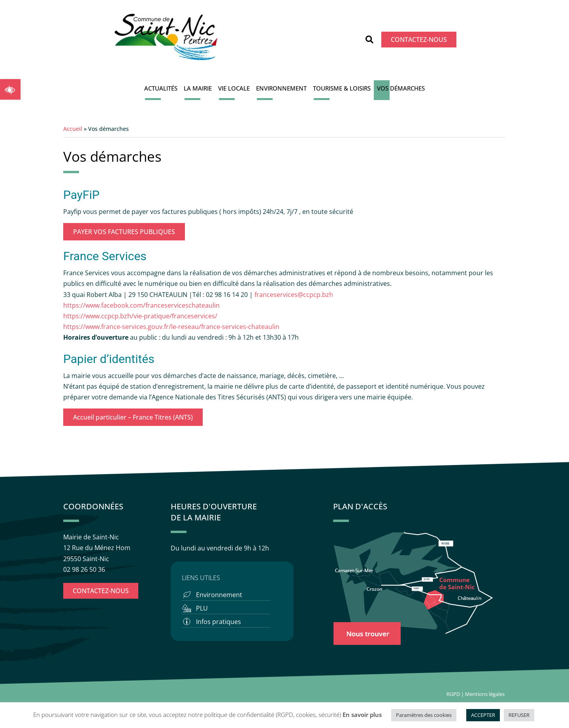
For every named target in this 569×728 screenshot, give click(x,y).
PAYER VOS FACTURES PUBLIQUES (124, 232)
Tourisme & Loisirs (342, 88)
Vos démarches (401, 88)
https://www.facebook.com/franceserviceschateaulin (141, 305)
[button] (10, 89)
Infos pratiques (219, 622)
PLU (202, 608)
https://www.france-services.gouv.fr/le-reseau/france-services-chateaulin (171, 327)
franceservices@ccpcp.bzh (295, 295)
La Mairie (198, 88)
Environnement (281, 88)
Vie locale (234, 88)
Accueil (73, 129)
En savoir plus (362, 715)
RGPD (453, 694)
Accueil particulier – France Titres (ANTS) (133, 417)
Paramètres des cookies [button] (424, 715)
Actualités (161, 88)
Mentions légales (485, 694)
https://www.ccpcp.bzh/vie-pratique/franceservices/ (140, 316)
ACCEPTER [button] (483, 715)
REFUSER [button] (519, 715)
